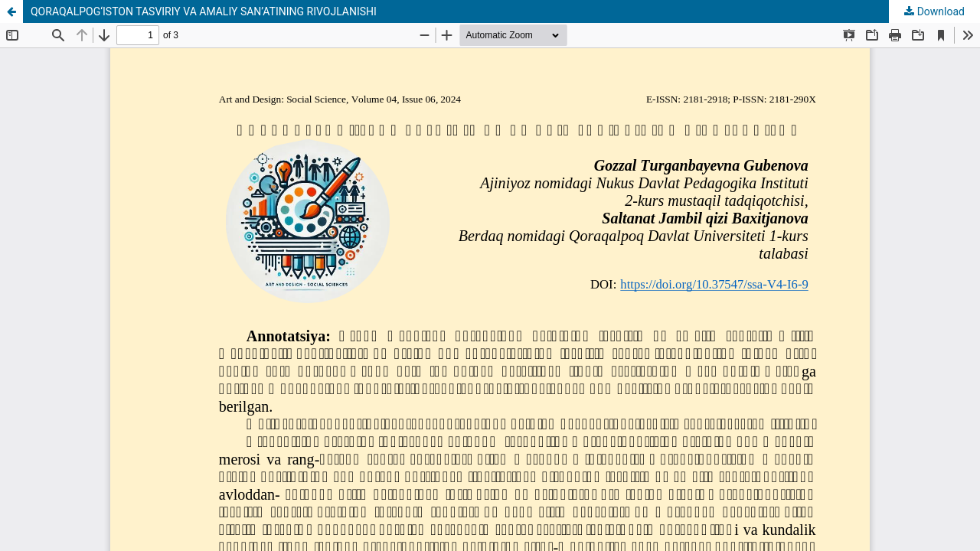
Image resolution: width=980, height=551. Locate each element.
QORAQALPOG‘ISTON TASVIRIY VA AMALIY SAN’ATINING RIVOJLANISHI (204, 11)
